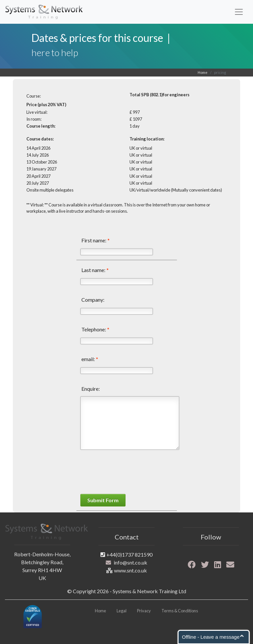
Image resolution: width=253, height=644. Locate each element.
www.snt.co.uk (130, 570)
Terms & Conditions (180, 611)
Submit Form (103, 500)
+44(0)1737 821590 (129, 554)
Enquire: (91, 389)
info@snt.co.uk (130, 562)
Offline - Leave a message (211, 637)
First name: (96, 240)
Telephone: (95, 329)
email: (90, 359)
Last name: (95, 270)
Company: (93, 300)
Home (203, 72)
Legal (122, 611)
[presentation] (130, 473)
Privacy (144, 611)
